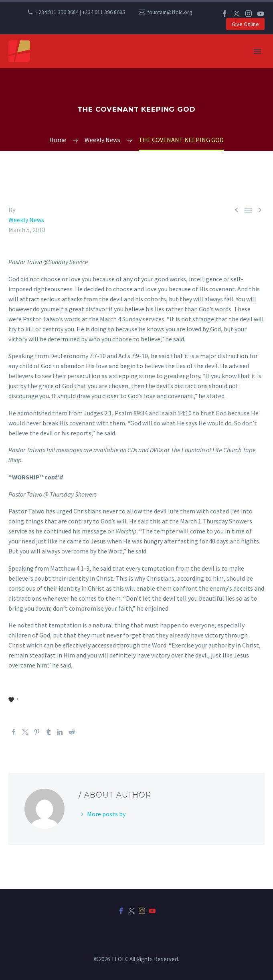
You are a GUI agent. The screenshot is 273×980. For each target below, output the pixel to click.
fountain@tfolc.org (170, 12)
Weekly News (26, 220)
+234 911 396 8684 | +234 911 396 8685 (80, 12)
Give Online (245, 24)
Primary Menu (257, 51)
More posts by (106, 814)
